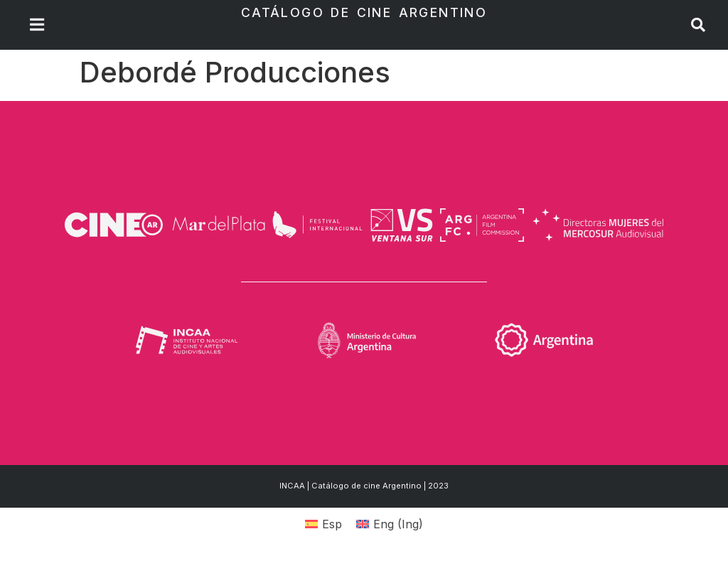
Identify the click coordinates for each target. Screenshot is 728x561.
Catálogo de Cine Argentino (364, 12)
